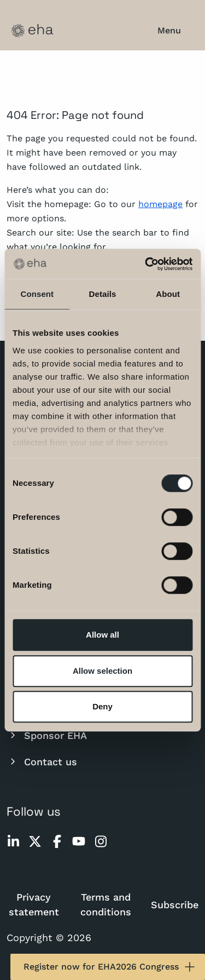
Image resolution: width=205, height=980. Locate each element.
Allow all (102, 635)
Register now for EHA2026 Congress (110, 967)
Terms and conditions (106, 904)
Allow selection (102, 671)
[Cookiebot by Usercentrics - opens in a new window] (146, 264)
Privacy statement (34, 904)
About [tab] (168, 294)
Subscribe (175, 905)
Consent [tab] (37, 294)
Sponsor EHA (47, 735)
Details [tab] (103, 294)
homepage (160, 204)
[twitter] (35, 841)
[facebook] (57, 841)
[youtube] (79, 841)
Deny (102, 706)
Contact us (42, 761)
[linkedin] (13, 841)
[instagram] (101, 841)
